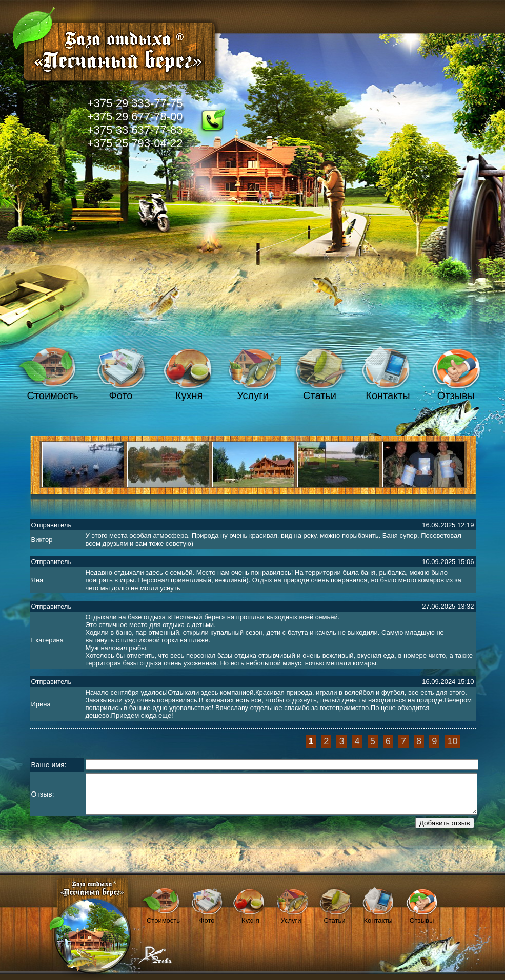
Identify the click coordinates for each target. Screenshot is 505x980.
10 (452, 741)
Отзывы (456, 395)
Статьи (320, 395)
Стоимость (52, 395)
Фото (121, 395)
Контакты (388, 395)
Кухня (189, 395)
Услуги (253, 395)
